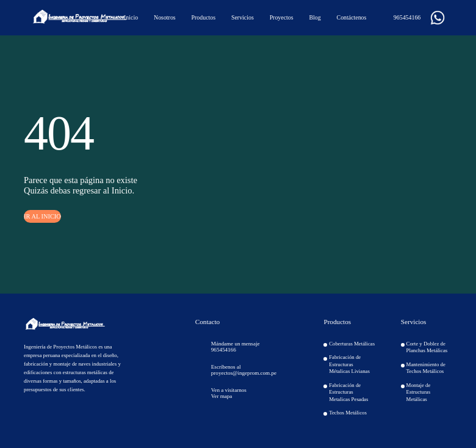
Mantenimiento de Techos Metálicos (426, 368)
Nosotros (165, 17)
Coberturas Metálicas (352, 344)
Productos (204, 17)
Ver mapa (222, 396)
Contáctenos (352, 17)
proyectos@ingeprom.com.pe (244, 373)
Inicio (131, 17)
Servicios (243, 17)
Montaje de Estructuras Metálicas (419, 392)
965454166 (402, 18)
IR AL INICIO (42, 216)
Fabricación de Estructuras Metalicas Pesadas (348, 392)
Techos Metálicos (348, 413)
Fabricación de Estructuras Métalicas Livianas (349, 364)
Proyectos (282, 17)
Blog (315, 17)
